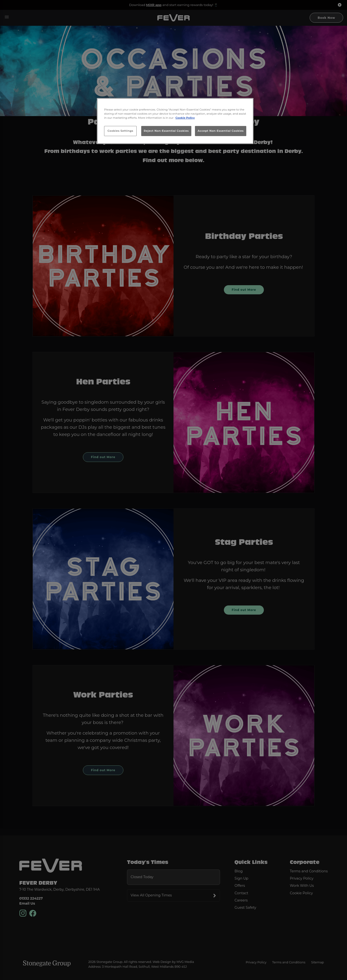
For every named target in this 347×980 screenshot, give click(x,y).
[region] (175, 121)
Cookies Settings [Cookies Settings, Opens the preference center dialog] (120, 131)
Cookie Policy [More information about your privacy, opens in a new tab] (185, 118)
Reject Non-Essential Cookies (166, 131)
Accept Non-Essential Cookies (221, 131)
